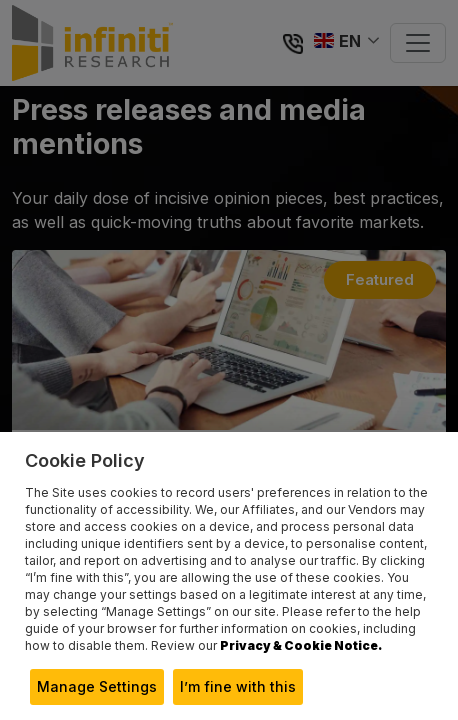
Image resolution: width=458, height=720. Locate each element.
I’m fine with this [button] (238, 686)
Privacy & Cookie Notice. (301, 645)
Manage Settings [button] (97, 686)
